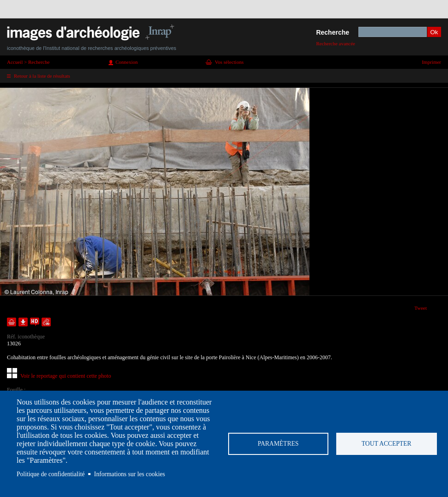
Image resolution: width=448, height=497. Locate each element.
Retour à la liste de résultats (42, 76)
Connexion (127, 62)
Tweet (421, 308)
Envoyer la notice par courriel (46, 322)
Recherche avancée (336, 43)
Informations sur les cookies (130, 474)
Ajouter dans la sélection (12, 322)
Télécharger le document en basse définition (23, 322)
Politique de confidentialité (51, 474)
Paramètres (278, 444)
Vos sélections (229, 62)
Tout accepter (387, 444)
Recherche (333, 32)
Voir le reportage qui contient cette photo (66, 376)
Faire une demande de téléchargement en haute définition (35, 322)
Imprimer (431, 62)
